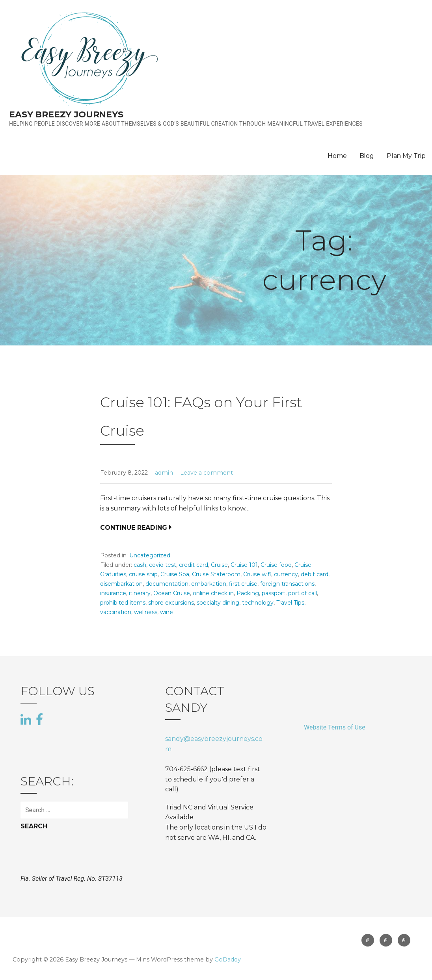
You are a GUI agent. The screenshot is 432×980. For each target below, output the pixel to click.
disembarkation (121, 584)
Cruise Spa (175, 574)
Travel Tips (290, 603)
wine (167, 612)
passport (274, 593)
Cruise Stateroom (216, 574)
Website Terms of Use (335, 727)
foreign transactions (287, 584)
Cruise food (276, 565)
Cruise (219, 565)
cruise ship (143, 574)
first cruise (243, 584)
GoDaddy (228, 960)
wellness (146, 612)
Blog (367, 156)
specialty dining (218, 603)
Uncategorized (150, 555)
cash (140, 565)
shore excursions (171, 603)
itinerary (140, 593)
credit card (194, 565)
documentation (167, 584)
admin (164, 473)
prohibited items (123, 603)
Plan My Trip (406, 156)
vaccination (116, 612)
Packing (248, 593)
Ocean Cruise (172, 593)
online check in (213, 593)
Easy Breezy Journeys (66, 114)
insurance (113, 593)
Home (337, 156)
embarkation (209, 584)
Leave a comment (207, 473)
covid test (163, 565)
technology (258, 603)
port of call (303, 593)
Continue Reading (134, 528)
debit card (315, 574)
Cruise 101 (244, 565)
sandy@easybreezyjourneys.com (214, 744)
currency (286, 574)
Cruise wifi (257, 574)
